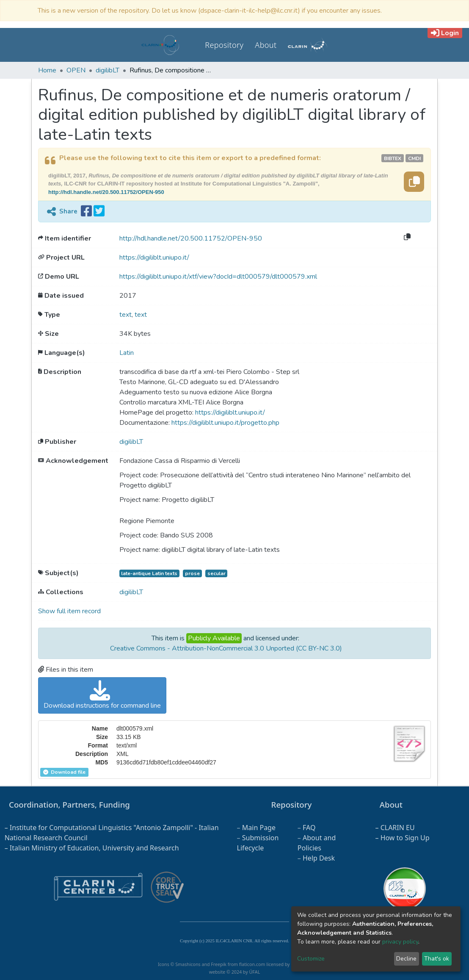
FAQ (309, 828)
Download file (64, 772)
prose (192, 573)
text (126, 315)
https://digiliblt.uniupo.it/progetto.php (225, 423)
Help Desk (319, 858)
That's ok (437, 959)
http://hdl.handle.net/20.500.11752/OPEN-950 (106, 192)
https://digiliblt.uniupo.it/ (154, 257)
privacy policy (400, 942)
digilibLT (108, 70)
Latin (127, 353)
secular (217, 573)
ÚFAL (254, 972)
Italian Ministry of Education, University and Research (94, 848)
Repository (224, 45)
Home (47, 70)
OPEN (76, 70)
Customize (311, 959)
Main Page (259, 828)
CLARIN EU (398, 828)
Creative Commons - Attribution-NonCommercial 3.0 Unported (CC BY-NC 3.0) (226, 648)
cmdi (414, 158)
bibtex (393, 158)
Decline (406, 959)
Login (445, 33)
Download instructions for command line (102, 695)
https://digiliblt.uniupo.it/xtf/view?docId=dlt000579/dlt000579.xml (218, 277)
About (266, 45)
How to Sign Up (405, 838)
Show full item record (69, 611)
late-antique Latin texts (149, 573)
